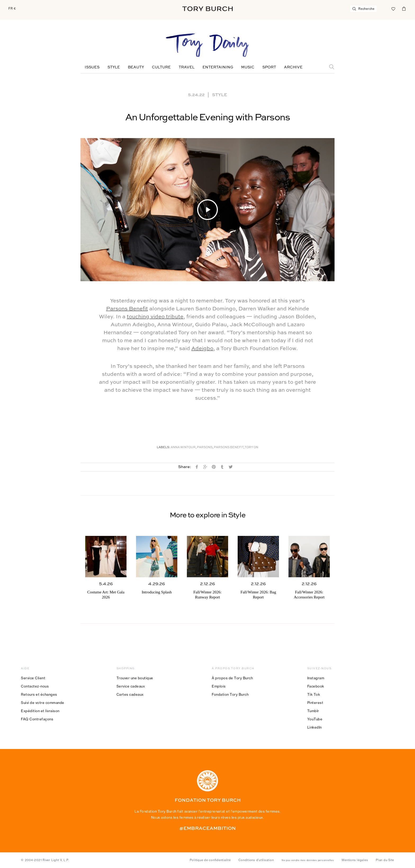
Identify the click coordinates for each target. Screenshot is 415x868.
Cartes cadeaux (130, 694)
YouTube (315, 719)
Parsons (205, 448)
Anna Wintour (183, 448)
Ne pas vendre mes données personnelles (308, 860)
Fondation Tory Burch (230, 694)
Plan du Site (385, 860)
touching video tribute (155, 317)
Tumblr (313, 711)
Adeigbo (202, 349)
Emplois (219, 686)
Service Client (33, 678)
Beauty (136, 67)
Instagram (316, 678)
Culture (161, 67)
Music (248, 67)
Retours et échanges (39, 694)
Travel (187, 67)
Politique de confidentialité (210, 860)
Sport (269, 67)
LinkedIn (315, 727)
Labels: (163, 448)
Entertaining (218, 67)
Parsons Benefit (127, 309)
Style (114, 67)
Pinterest (315, 703)
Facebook (316, 686)
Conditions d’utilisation (256, 860)
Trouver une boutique (135, 678)
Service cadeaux (131, 686)
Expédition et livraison (40, 711)
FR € (12, 8)
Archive (293, 67)
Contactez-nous (35, 686)
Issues (92, 67)
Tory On (251, 448)
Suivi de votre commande (43, 703)
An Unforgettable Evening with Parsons (207, 118)
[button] (207, 210)
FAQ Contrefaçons (37, 719)
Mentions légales (355, 860)
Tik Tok (314, 694)
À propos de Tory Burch (232, 678)
